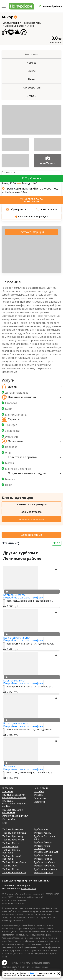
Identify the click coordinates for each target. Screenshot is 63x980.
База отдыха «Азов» (15, 723)
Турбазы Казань (43, 833)
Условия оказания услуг (15, 816)
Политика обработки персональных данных (14, 796)
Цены (32, 79)
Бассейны (39, 791)
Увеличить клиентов (32, 519)
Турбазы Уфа (41, 829)
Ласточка (9, 766)
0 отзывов (56, 42)
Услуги (31, 71)
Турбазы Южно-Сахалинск (43, 847)
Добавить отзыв (32, 535)
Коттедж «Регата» (14, 595)
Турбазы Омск (10, 866)
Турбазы (38, 795)
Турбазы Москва (11, 843)
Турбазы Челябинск (44, 862)
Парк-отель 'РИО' (14, 681)
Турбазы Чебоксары (45, 866)
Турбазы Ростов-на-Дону (45, 837)
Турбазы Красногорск (45, 869)
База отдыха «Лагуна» (17, 638)
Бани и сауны (41, 788)
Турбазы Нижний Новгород (11, 851)
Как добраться (32, 88)
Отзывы (31, 96)
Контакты (8, 791)
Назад (34, 54)
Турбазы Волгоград (13, 829)
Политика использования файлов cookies (15, 804)
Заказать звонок (47, 209)
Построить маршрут (31, 232)
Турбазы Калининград (14, 833)
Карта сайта (9, 819)
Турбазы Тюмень (43, 855)
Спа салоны (40, 798)
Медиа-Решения (29, 889)
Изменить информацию (32, 504)
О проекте (8, 788)
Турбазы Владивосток (14, 872)
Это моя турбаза (31, 512)
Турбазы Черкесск (44, 872)
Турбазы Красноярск (13, 840)
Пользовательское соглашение (13, 811)
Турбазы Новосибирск (14, 862)
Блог (5, 823)
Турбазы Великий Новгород (12, 857)
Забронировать (16, 209)
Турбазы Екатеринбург (46, 852)
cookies (30, 973)
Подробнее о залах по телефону (23, 598)
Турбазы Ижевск (43, 859)
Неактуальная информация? (32, 217)
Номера (32, 63)
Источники (40, 802)
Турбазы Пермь (11, 869)
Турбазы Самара (43, 842)
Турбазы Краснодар (13, 836)
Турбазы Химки (10, 846)
